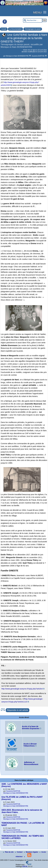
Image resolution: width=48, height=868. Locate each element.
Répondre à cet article (18, 710)
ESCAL (25, 866)
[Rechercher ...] (33, 20)
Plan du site (9, 852)
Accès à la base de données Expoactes (31, 727)
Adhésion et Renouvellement (31, 763)
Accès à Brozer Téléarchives (30, 745)
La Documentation (15, 29)
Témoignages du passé (33, 29)
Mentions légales (31, 852)
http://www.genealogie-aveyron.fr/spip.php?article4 (22, 689)
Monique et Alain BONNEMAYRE (18, 56)
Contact (19, 852)
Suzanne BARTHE (38, 56)
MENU (37, 12)
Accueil (4, 29)
